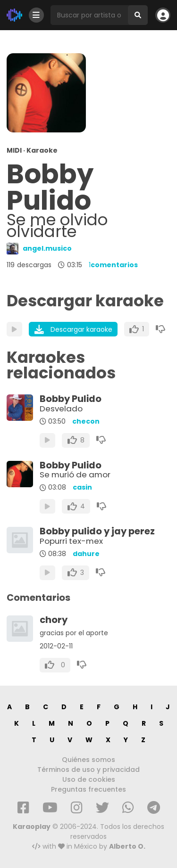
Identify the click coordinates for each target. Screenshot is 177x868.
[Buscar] (138, 15)
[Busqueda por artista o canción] (89, 15)
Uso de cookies (89, 779)
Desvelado (61, 409)
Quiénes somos (88, 760)
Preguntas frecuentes (88, 789)
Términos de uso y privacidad (88, 770)
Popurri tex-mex (71, 541)
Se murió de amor (75, 475)
